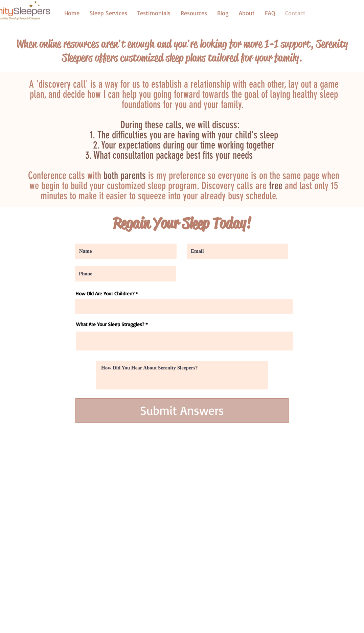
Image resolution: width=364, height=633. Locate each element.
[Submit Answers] (182, 411)
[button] (194, 13)
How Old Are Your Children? (105, 293)
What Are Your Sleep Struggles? (110, 324)
